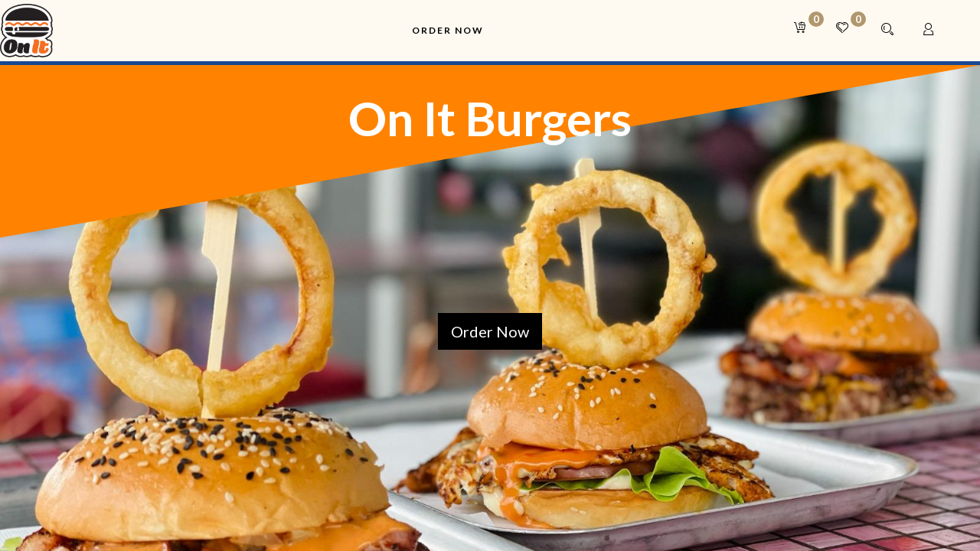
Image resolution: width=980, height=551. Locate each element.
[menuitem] (448, 31)
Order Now (490, 331)
